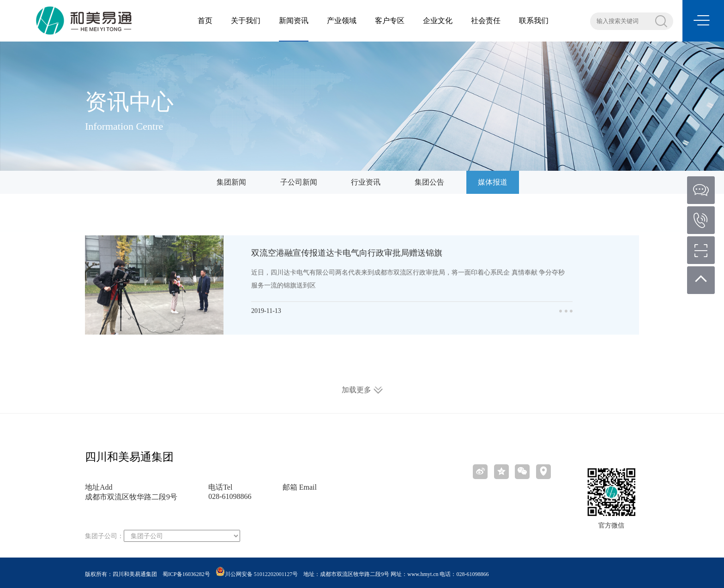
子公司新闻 (299, 182)
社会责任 (486, 21)
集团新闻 (231, 182)
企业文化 (438, 21)
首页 (205, 21)
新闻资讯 (294, 21)
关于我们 (246, 21)
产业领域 (342, 21)
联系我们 (534, 21)
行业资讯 (366, 182)
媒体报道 (493, 182)
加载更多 (362, 390)
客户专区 (390, 21)
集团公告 (429, 182)
